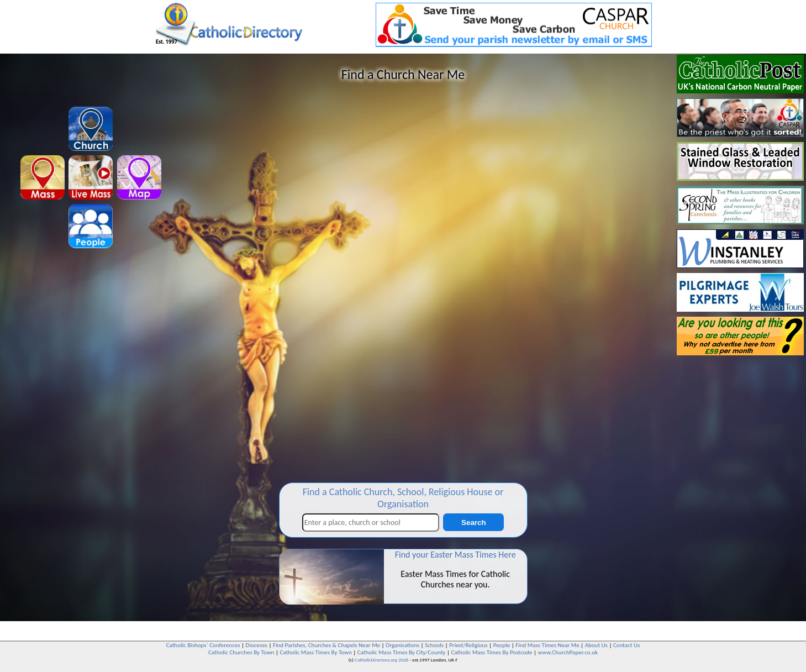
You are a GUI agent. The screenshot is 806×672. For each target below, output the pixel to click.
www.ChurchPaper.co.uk (568, 652)
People (502, 645)
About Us (596, 645)
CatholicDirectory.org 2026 (381, 660)
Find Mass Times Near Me (547, 645)
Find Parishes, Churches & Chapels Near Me (326, 645)
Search (473, 523)
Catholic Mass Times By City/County (402, 652)
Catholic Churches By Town (241, 652)
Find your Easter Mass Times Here (455, 555)
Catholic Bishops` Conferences (203, 645)
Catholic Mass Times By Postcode (491, 652)
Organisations (402, 645)
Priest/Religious (468, 645)
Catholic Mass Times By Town (315, 652)
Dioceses (257, 645)
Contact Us (626, 645)
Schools (434, 645)
